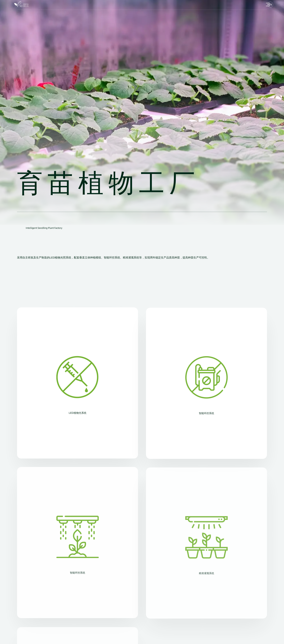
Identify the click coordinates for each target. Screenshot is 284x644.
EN (270, 4)
